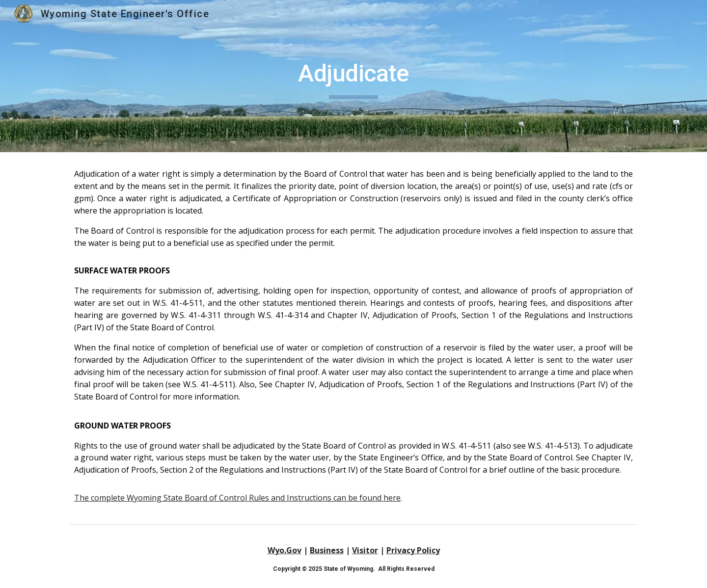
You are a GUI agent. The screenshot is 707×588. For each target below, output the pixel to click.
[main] (353, 76)
